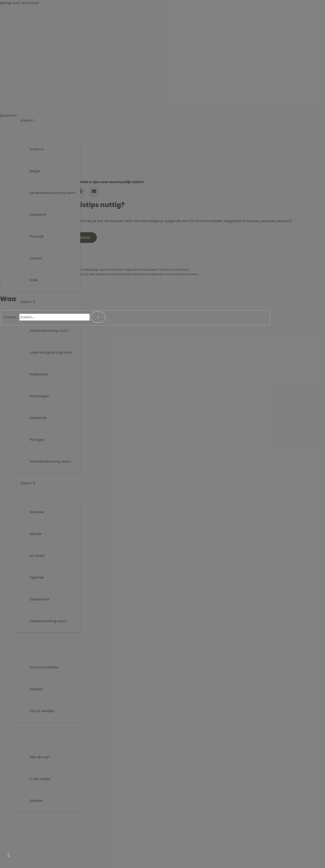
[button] (46, 77)
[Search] (98, 317)
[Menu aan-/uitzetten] (48, 89)
